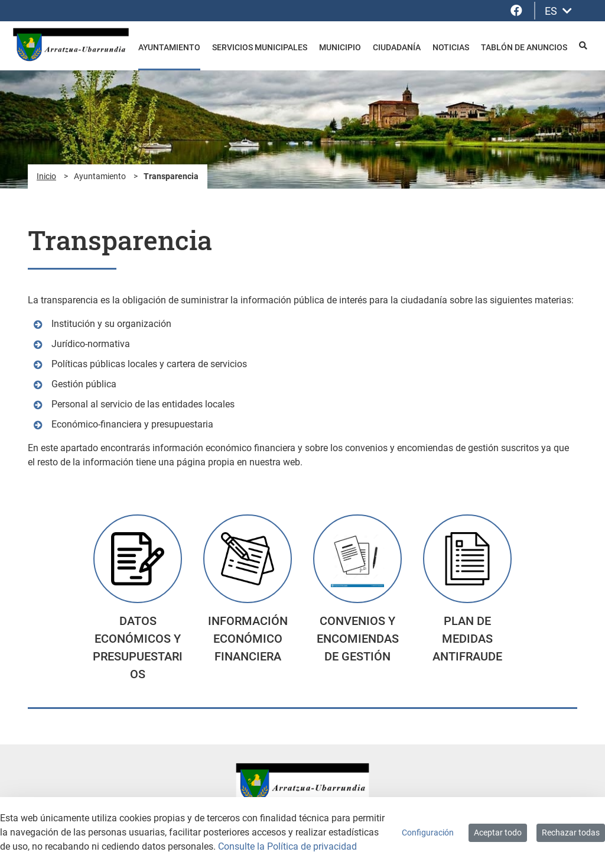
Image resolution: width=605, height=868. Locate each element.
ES (558, 11)
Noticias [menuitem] (451, 47)
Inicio (46, 176)
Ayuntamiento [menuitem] (169, 47)
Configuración (428, 833)
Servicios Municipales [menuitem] (260, 47)
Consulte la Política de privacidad (287, 846)
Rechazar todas (571, 833)
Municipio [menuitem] (340, 47)
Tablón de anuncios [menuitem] (524, 47)
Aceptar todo (498, 833)
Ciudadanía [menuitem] (397, 47)
